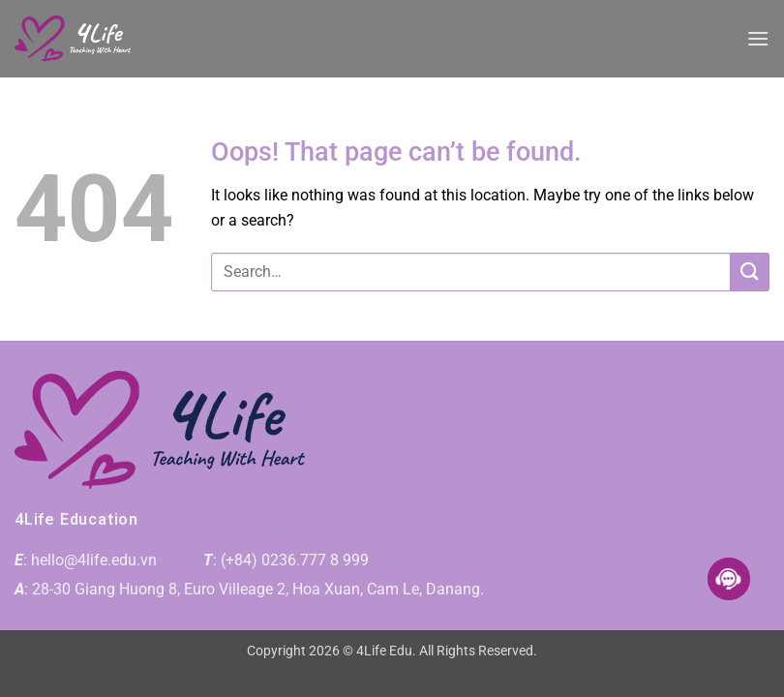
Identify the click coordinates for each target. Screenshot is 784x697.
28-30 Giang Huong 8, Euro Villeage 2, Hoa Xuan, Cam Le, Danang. (258, 589)
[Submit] (750, 272)
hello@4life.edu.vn (94, 560)
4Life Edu (384, 651)
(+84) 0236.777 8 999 (295, 560)
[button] (758, 38)
